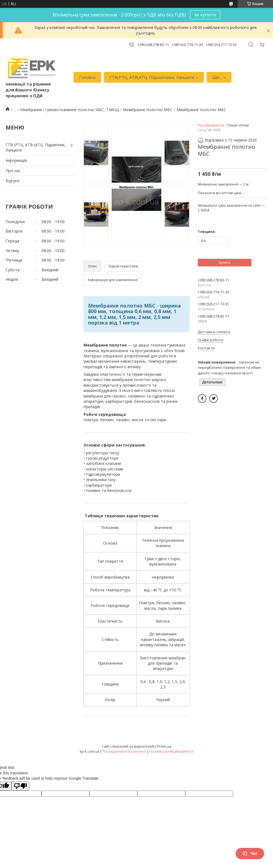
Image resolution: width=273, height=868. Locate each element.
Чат (250, 854)
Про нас (13, 171)
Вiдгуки (12, 181)
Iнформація (16, 160)
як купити (205, 15)
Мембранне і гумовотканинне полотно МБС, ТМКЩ (70, 110)
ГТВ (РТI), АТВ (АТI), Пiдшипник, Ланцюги (36, 147)
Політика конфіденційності (171, 751)
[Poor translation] (20, 786)
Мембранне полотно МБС (148, 110)
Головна (87, 77)
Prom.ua (164, 746)
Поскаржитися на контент (124, 751)
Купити (225, 263)
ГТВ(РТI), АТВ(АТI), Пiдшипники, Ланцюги (152, 77)
